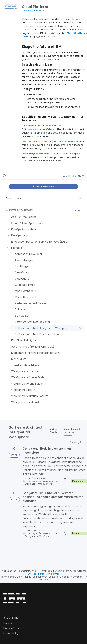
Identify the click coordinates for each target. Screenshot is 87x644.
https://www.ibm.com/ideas (38, 129)
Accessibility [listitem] (11, 633)
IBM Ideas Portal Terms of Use (43, 574)
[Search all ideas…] (26, 176)
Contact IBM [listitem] (11, 618)
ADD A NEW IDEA (43, 186)
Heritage (32, 481)
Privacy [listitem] (7, 623)
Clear (78, 210)
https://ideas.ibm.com (65, 141)
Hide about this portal (33, 11)
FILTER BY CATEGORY (19, 210)
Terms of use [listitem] (11, 628)
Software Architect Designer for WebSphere (42, 482)
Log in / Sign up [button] (73, 176)
